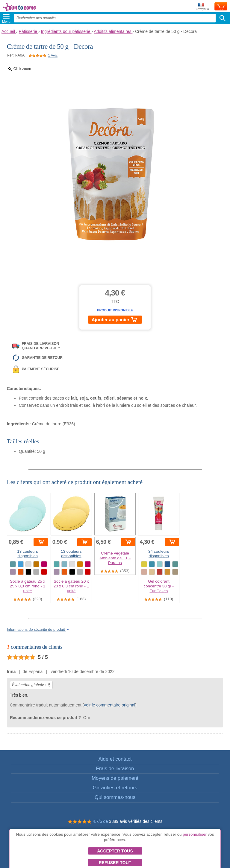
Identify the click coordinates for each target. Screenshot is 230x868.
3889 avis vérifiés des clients (136, 821)
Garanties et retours (115, 788)
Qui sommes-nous (115, 797)
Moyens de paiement (115, 778)
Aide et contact (115, 759)
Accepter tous (115, 851)
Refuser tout (115, 863)
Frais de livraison (115, 769)
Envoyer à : (203, 7)
